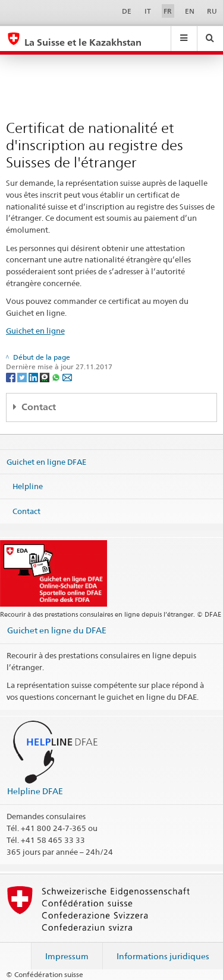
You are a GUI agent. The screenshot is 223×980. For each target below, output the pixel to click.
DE (127, 11)
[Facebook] (12, 377)
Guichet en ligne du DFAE (57, 630)
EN (190, 11)
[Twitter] (23, 377)
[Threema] (45, 377)
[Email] (67, 377)
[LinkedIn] (34, 377)
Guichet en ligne (35, 331)
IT (148, 11)
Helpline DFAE (35, 791)
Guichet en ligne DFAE (46, 461)
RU (212, 11)
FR (168, 11)
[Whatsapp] (57, 377)
